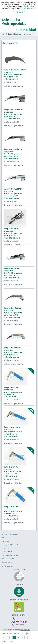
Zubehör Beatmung (15, 34)
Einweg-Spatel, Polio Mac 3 (12, 308)
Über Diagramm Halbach (10, 555)
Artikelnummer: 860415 (11, 519)
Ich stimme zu (19, 12)
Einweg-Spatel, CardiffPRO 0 (13, 149)
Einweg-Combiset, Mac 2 (12, 388)
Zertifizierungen (8, 562)
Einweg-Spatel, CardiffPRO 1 (13, 189)
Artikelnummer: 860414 (11, 400)
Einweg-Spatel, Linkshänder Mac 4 (15, 70)
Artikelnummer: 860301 (11, 82)
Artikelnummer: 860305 (11, 122)
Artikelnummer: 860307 (11, 201)
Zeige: (4, 641)
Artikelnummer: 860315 (11, 321)
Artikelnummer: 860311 (11, 281)
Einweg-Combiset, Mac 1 (11, 467)
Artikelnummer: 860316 (11, 360)
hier (28, 6)
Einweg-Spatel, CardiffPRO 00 (13, 110)
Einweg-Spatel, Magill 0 (11, 229)
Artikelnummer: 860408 (11, 440)
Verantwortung (7, 566)
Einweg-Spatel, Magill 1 (11, 268)
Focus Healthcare (8, 559)
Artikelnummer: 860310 (11, 241)
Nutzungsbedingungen (10, 545)
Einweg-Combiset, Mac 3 (12, 507)
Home (3, 34)
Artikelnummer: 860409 (11, 479)
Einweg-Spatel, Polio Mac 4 (12, 348)
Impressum (5, 548)
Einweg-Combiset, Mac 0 (12, 427)
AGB (3, 538)
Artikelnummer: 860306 (11, 162)
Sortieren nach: (7, 634)
